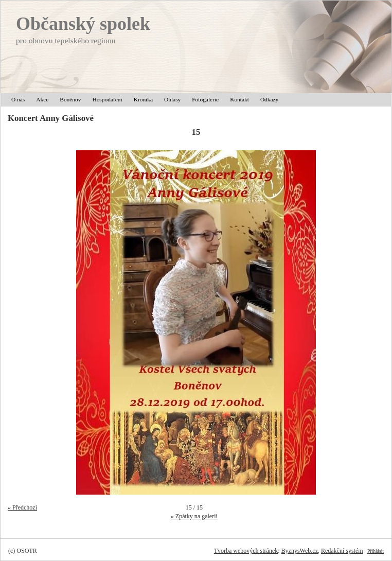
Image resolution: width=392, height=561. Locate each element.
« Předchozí (22, 507)
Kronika (143, 99)
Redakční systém (342, 551)
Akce (42, 99)
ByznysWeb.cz (300, 551)
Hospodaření (107, 99)
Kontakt (239, 99)
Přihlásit (376, 551)
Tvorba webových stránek (246, 551)
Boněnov (70, 99)
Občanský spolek (83, 24)
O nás (18, 99)
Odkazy (269, 99)
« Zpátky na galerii (194, 516)
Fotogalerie (205, 99)
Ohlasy (172, 99)
